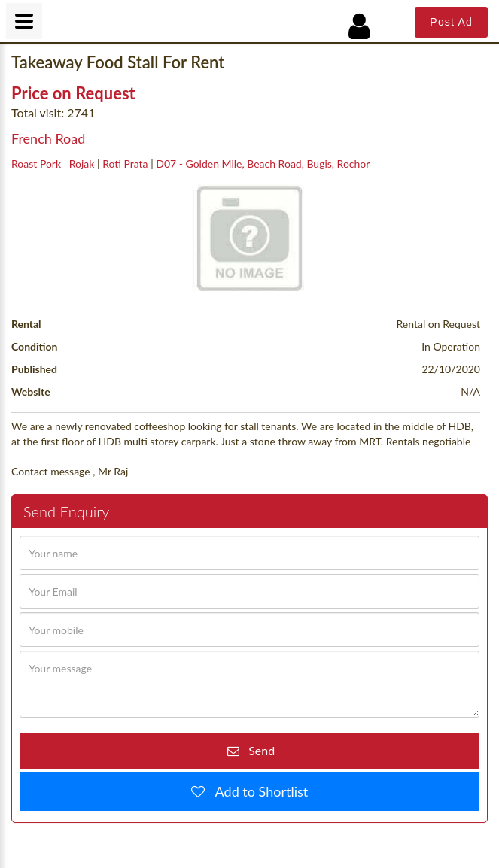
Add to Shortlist (257, 791)
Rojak (82, 164)
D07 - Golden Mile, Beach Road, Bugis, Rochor (263, 164)
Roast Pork (36, 164)
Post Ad (451, 22)
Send (257, 750)
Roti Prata (125, 164)
